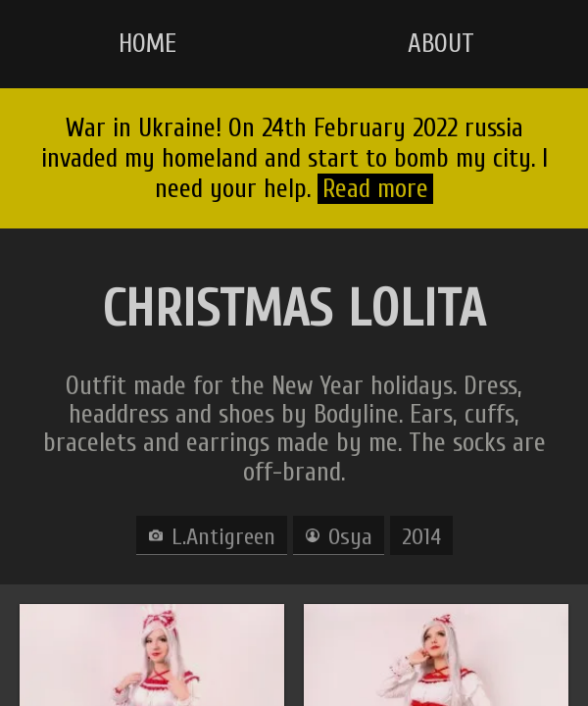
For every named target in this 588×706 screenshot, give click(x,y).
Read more (375, 189)
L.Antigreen (223, 537)
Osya (350, 537)
